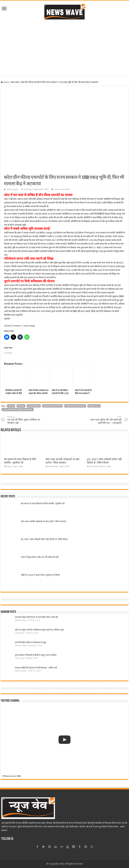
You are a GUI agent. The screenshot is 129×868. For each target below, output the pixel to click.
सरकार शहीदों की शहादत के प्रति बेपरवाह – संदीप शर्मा (36, 668)
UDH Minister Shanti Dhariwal (18, 410)
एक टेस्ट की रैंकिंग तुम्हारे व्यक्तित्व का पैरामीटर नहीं (25, 420)
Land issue (94, 406)
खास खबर (15, 82)
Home (5, 82)
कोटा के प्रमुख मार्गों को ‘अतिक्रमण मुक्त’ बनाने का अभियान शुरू (39, 630)
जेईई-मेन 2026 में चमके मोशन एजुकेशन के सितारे (40, 575)
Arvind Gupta (13, 189)
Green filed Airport (75, 406)
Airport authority (53, 406)
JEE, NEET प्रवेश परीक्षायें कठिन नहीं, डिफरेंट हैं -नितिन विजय (44, 539)
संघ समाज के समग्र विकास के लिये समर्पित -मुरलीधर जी (43, 504)
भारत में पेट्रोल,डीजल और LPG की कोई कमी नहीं (40, 557)
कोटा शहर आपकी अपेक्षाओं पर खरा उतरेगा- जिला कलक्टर (44, 521)
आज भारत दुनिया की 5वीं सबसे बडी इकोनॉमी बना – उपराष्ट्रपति (104, 420)
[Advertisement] (64, 48)
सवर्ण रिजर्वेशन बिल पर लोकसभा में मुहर (31, 642)
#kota (21, 406)
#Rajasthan (34, 406)
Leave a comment (62, 189)
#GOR (11, 406)
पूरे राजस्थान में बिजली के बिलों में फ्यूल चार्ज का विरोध (36, 655)
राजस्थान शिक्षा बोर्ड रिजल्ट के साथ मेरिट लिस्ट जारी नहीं (36, 617)
